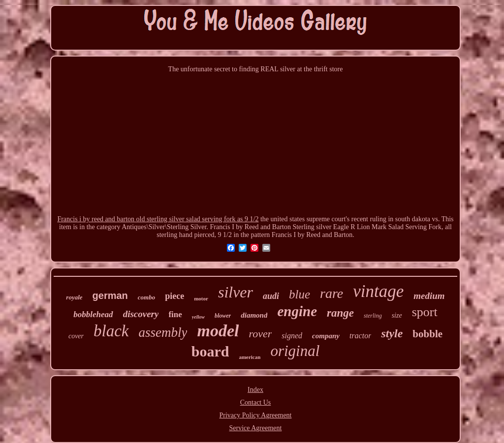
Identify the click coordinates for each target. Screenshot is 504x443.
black (111, 331)
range (340, 313)
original (295, 351)
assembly (163, 332)
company (326, 336)
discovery (141, 314)
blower (223, 316)
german (110, 295)
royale (74, 297)
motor (201, 298)
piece (174, 296)
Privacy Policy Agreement (256, 415)
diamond (254, 315)
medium (429, 296)
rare (331, 293)
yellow (198, 317)
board (210, 351)
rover (260, 334)
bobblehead (93, 314)
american (250, 357)
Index (255, 390)
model (218, 331)
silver (236, 292)
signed (292, 336)
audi (271, 296)
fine (175, 314)
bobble (427, 334)
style (392, 333)
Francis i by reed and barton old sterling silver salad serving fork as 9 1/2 (158, 219)
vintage (378, 291)
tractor (360, 336)
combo (146, 297)
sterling (373, 316)
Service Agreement (256, 428)
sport (425, 312)
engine (297, 311)
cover (76, 336)
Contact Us (256, 402)
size (397, 315)
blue (299, 294)
